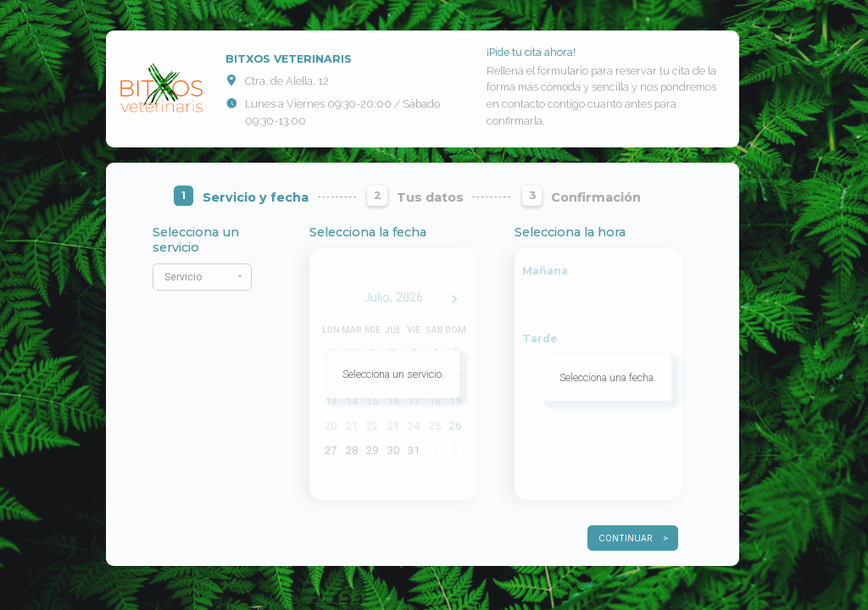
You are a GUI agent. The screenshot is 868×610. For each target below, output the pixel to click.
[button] (202, 277)
